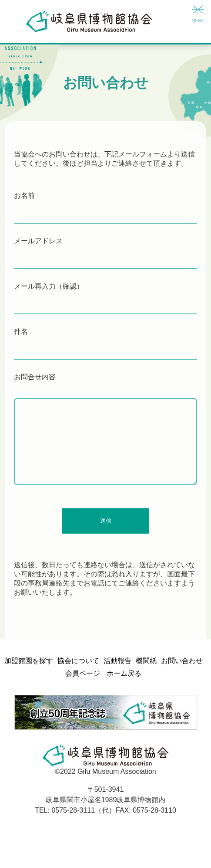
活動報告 (117, 661)
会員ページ (83, 673)
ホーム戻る (124, 673)
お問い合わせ (182, 661)
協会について (78, 661)
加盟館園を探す (29, 661)
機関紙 (146, 661)
